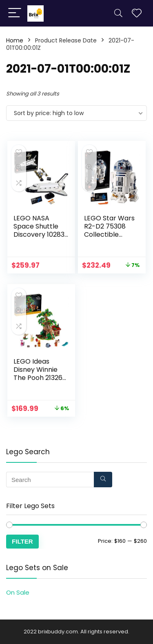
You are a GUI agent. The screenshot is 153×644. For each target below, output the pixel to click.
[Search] (118, 13)
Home (15, 40)
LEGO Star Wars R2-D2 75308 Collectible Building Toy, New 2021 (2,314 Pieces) (111, 239)
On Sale (18, 592)
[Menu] (15, 13)
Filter (22, 541)
